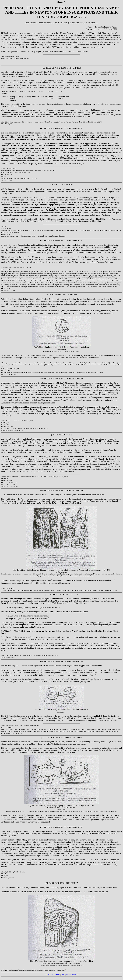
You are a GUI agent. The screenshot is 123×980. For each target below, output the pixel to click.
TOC (63, 977)
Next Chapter (72, 977)
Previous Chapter (53, 977)
